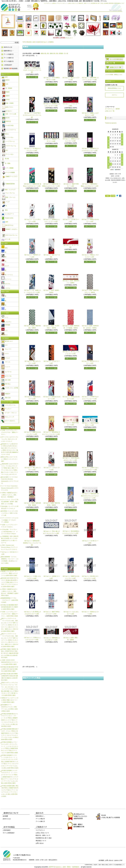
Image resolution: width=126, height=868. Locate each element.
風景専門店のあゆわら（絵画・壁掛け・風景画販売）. (65, 867)
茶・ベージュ (7, 275)
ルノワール (6, 372)
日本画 (6, 100)
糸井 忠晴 (6, 380)
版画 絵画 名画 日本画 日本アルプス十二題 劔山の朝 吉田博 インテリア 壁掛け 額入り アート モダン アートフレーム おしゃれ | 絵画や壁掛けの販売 (10, 582)
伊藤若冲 (6, 394)
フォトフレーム (8, 193)
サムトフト (6, 349)
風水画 (6, 118)
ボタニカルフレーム (10, 235)
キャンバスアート (9, 130)
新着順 (61, 53)
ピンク (5, 266)
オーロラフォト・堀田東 (112, 109)
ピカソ (5, 353)
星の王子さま (8, 225)
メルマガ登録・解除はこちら (114, 75)
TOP (24, 42)
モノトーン (6, 279)
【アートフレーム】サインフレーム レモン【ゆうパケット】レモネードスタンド (10, 439)
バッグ (6, 202)
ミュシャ (6, 367)
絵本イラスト (8, 107)
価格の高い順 (54, 53)
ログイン (114, 95)
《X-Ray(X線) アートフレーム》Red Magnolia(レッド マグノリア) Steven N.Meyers (9, 532)
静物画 (6, 92)
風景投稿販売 (117, 3)
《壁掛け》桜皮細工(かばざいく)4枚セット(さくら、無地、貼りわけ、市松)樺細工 (9, 495)
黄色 (4, 248)
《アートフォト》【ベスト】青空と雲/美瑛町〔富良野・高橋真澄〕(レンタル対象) (10, 502)
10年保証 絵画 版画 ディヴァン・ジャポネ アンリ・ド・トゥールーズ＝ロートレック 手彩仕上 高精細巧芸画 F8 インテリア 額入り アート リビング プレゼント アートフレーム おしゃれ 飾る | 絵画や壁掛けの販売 (10, 762)
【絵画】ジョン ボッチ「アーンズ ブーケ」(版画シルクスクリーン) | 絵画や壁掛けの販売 (9, 573)
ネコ (4, 335)
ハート (5, 317)
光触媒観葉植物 (8, 184)
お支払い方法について (73, 3)
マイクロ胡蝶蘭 (8, 172)
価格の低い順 (45, 53)
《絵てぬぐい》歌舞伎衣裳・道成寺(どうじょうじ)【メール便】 (32, 543)
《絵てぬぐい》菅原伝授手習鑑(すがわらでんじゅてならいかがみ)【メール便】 (90, 496)
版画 (5, 222)
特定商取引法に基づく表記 (97, 3)
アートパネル (8, 154)
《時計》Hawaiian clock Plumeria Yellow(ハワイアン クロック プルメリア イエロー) (9, 547)
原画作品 (6, 121)
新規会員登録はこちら (114, 88)
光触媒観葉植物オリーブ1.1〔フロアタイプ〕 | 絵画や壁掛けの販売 (10, 600)
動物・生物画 (8, 103)
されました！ (63, 38)
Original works (7, 218)
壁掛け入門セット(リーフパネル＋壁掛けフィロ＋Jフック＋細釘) (9, 459)
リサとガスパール (8, 405)
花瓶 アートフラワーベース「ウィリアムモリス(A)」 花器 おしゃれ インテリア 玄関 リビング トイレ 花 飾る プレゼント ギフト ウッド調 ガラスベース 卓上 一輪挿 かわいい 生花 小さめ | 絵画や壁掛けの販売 (10, 640)
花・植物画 (7, 88)
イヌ (4, 330)
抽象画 (6, 96)
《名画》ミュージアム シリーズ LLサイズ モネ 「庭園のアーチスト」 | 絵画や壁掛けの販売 (10, 614)
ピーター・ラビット (9, 413)
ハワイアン (6, 322)
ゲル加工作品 (8, 125)
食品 (4, 210)
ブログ (123, 3)
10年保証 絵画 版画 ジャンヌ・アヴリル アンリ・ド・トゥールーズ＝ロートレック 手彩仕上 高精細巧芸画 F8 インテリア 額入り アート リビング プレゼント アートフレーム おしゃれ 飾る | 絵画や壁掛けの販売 (10, 777)
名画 (5, 84)
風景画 (6, 80)
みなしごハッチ (8, 417)
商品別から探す (31, 42)
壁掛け (5, 134)
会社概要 (106, 3)
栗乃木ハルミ (7, 341)
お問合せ (54, 3)
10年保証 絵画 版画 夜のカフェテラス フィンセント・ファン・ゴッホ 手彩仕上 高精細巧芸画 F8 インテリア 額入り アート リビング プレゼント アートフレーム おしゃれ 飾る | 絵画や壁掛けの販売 (10, 720)
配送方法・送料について (84, 3)
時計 (5, 150)
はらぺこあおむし (8, 421)
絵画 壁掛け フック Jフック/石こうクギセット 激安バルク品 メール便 (9, 513)
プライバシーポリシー (62, 3)
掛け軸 (5, 159)
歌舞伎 (52, 42)
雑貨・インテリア (8, 190)
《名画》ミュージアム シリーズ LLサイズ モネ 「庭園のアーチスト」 (10, 432)
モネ (4, 345)
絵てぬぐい (45, 42)
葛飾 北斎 (6, 398)
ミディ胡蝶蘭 (8, 168)
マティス (6, 362)
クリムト (6, 358)
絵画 (39, 42)
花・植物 (6, 163)
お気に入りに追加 (32, 77)
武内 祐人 (6, 384)
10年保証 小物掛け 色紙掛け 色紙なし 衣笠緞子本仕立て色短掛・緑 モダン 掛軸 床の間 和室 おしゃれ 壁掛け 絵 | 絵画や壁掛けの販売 (10, 653)
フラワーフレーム (9, 146)
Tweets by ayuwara (111, 123)
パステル (6, 288)
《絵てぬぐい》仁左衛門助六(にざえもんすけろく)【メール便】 (32, 115)
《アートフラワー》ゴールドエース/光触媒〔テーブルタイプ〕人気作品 (10, 520)
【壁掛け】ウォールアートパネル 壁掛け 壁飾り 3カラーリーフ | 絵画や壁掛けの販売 (10, 700)
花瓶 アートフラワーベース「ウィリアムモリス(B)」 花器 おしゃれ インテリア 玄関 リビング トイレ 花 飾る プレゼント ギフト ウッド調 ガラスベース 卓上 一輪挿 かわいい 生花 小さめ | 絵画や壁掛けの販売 (10, 625)
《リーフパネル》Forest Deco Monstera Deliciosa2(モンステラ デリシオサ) (10, 488)
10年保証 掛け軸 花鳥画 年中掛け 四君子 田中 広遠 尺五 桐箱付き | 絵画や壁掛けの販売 (10, 669)
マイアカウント (47, 3)
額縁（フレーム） (9, 197)
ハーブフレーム (8, 141)
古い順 (66, 53)
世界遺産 (6, 325)
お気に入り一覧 (110, 111)
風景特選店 (111, 3)
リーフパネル (8, 137)
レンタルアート (8, 214)
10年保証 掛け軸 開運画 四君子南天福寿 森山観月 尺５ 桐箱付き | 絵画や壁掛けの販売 (10, 607)
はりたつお (6, 376)
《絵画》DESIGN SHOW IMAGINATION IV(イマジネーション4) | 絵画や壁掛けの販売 (10, 662)
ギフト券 (6, 239)
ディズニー (6, 409)
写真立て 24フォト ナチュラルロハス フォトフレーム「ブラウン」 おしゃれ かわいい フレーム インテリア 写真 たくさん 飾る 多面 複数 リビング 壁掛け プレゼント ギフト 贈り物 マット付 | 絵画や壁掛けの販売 (10, 689)
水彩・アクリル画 (9, 114)
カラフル (6, 284)
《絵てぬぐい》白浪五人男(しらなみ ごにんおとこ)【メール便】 (32, 70)
